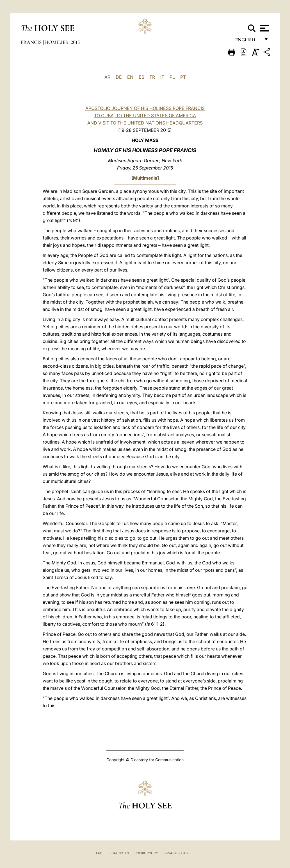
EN (130, 77)
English (248, 41)
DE (119, 77)
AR (107, 77)
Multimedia (145, 178)
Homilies (57, 42)
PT (183, 77)
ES (141, 77)
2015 (75, 42)
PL (172, 77)
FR (152, 77)
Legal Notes (118, 853)
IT (162, 77)
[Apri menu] (264, 28)
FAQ (99, 853)
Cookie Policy (146, 853)
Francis (32, 42)
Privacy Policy (176, 853)
